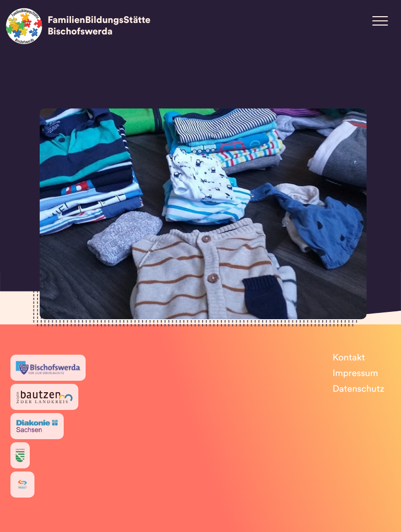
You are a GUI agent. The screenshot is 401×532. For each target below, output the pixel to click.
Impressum (355, 374)
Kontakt (349, 358)
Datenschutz (358, 389)
